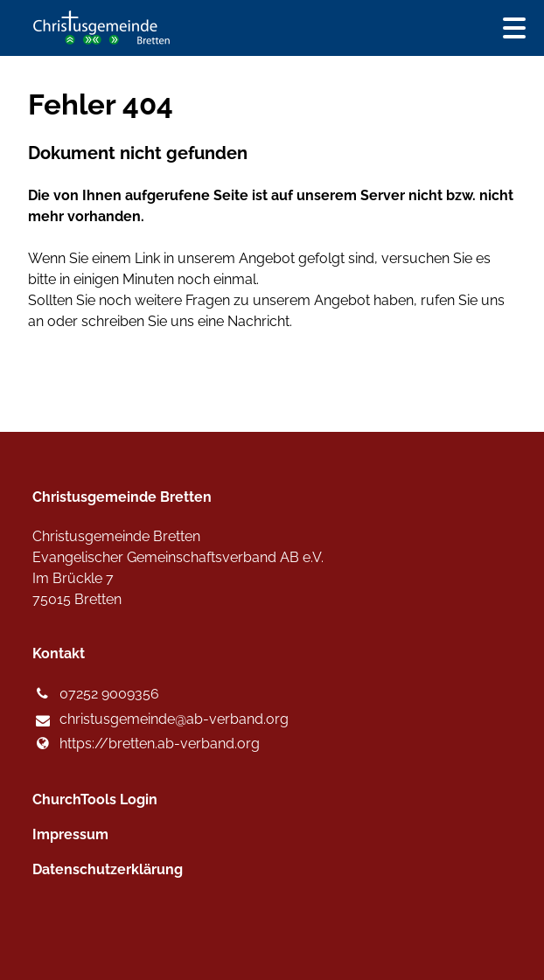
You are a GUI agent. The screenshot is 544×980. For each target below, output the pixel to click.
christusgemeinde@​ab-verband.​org (160, 720)
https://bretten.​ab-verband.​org (146, 744)
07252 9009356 (95, 694)
